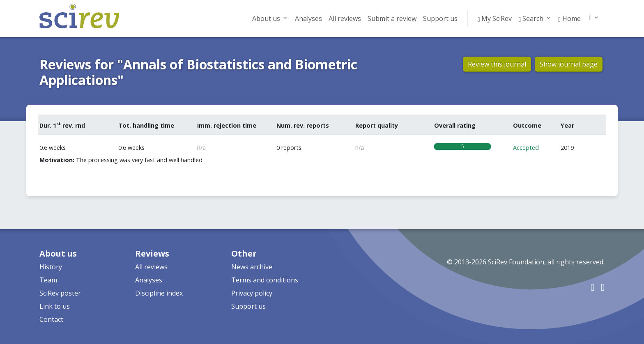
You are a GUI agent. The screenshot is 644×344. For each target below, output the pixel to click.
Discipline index (159, 293)
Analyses (308, 18)
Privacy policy (252, 293)
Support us (440, 18)
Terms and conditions (265, 280)
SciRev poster (60, 293)
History (51, 267)
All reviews (345, 18)
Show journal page (569, 64)
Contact (51, 319)
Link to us (55, 306)
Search (531, 18)
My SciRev (495, 18)
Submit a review (392, 18)
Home (569, 18)
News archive (252, 267)
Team (48, 280)
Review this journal (497, 64)
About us (266, 18)
